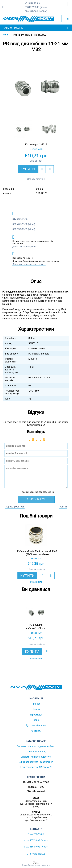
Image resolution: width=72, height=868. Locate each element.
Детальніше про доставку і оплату (29, 264)
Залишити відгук (37, 569)
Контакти (36, 731)
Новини (36, 709)
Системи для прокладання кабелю (36, 746)
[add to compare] (50, 169)
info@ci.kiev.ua (36, 853)
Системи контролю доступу (36, 757)
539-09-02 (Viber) (36, 12)
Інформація (36, 715)
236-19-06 (32, 3)
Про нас (36, 704)
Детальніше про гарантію (25, 247)
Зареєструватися (15, 507)
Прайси (36, 720)
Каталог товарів (13, 28)
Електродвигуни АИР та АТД (36, 767)
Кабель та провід (36, 752)
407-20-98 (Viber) (36, 7)
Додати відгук (35, 179)
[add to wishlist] (42, 169)
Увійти (63, 507)
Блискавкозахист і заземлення (36, 762)
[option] (36, 86)
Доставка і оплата (36, 725)
